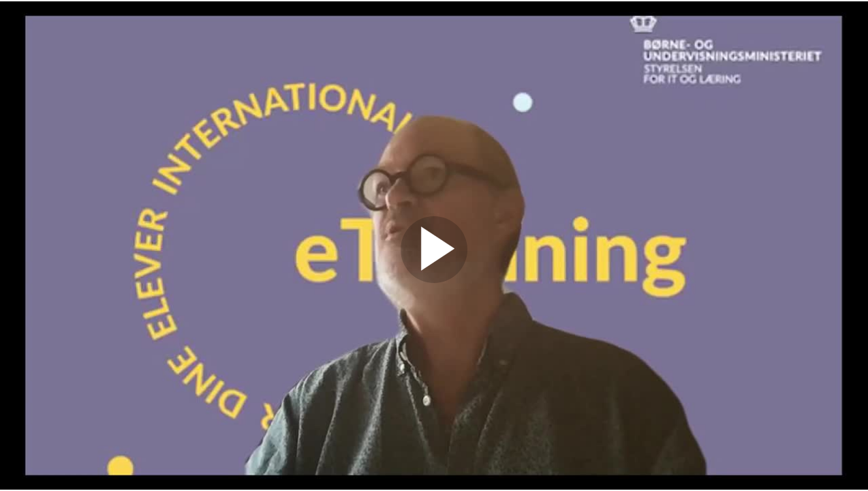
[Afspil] (434, 280)
